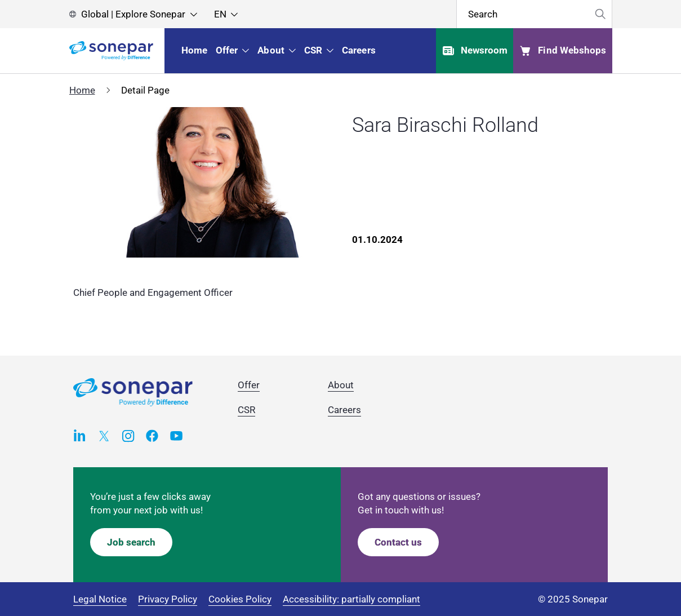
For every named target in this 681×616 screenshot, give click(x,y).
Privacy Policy (168, 599)
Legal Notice (100, 599)
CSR (246, 410)
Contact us (398, 542)
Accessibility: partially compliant (351, 599)
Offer (249, 385)
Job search (131, 542)
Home (82, 90)
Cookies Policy (240, 599)
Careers (344, 410)
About (341, 385)
